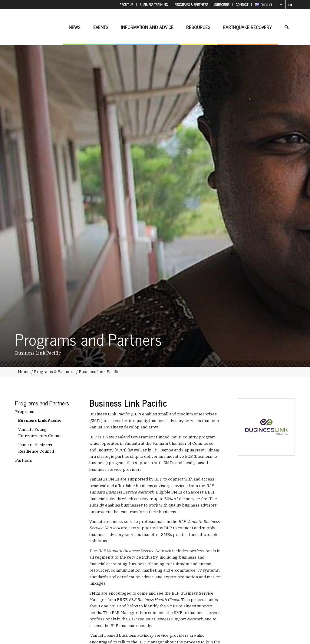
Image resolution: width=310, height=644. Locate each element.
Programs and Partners (42, 403)
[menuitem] (127, 5)
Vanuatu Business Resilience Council (36, 448)
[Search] (287, 27)
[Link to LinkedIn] (290, 5)
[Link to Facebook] (281, 5)
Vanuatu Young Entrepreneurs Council (40, 433)
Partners (24, 460)
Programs (25, 412)
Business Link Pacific (40, 420)
